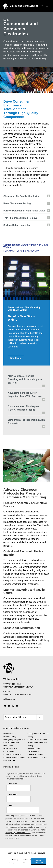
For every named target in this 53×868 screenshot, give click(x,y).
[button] (47, 6)
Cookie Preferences (39, 861)
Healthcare (8, 746)
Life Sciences (9, 760)
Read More (16, 358)
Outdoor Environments (37, 740)
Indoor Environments (13, 754)
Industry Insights (11, 767)
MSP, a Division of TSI (37, 757)
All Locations (9, 699)
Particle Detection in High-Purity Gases (26, 210)
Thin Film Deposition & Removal (26, 218)
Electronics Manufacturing (24, 6)
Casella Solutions (35, 754)
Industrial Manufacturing (14, 757)
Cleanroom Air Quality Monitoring (26, 196)
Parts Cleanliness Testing (26, 203)
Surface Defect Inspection (26, 225)
